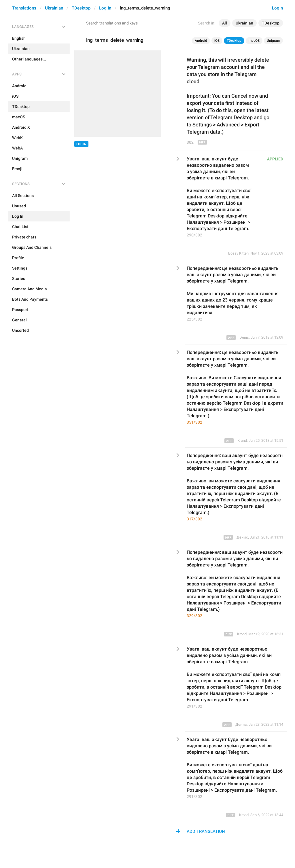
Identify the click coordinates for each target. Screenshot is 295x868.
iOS (217, 41)
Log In (105, 8)
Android (201, 41)
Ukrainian (54, 8)
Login (277, 8)
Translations (24, 8)
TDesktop (81, 8)
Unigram (273, 41)
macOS (254, 41)
